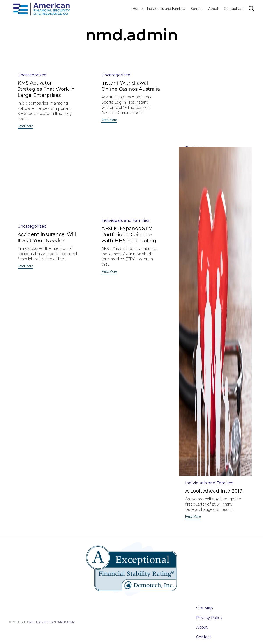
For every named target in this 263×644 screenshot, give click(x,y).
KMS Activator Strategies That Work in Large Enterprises (46, 89)
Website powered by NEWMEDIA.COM (52, 622)
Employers (196, 75)
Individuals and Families (166, 9)
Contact (204, 637)
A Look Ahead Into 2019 (214, 491)
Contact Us (233, 9)
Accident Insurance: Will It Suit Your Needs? (47, 164)
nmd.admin (132, 35)
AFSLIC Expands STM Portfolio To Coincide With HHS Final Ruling (129, 162)
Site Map (205, 608)
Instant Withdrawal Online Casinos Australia (131, 86)
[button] (25, 127)
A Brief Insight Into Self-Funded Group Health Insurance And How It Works (214, 92)
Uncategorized (32, 75)
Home (138, 9)
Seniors (197, 9)
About (213, 9)
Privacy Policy (209, 618)
